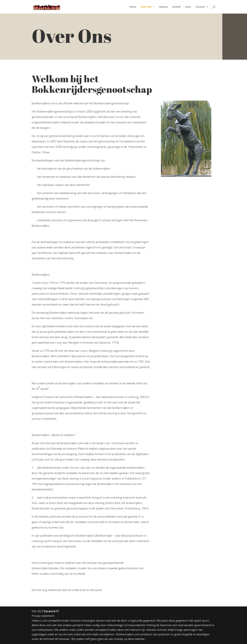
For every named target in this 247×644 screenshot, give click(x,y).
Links (188, 7)
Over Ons (146, 7)
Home (133, 7)
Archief (176, 7)
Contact (200, 7)
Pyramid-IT (51, 611)
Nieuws (163, 7)
